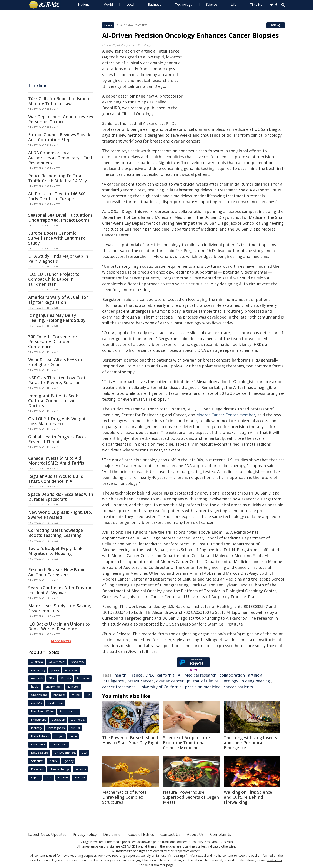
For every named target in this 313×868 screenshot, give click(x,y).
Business (155, 4)
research (37, 678)
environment (54, 687)
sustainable (59, 744)
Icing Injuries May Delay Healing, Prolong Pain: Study (57, 318)
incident (80, 777)
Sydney (69, 761)
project (59, 736)
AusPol (75, 728)
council (76, 695)
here (153, 651)
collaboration (232, 675)
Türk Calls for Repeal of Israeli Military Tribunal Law (59, 101)
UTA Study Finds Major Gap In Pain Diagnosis (58, 259)
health (120, 675)
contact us (275, 860)
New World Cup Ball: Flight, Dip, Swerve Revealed (60, 515)
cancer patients (238, 687)
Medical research (200, 675)
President (37, 769)
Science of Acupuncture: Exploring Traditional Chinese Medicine (187, 743)
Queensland (39, 695)
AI (180, 675)
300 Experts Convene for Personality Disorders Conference (53, 342)
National (84, 4)
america (81, 769)
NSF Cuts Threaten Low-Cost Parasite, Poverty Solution (57, 380)
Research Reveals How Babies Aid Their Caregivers (58, 572)
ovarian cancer (170, 681)
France (136, 675)
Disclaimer (117, 834)
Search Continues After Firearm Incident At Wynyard (60, 590)
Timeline (256, 4)
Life (234, 4)
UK (88, 695)
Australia (37, 662)
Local (130, 4)
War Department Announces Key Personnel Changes (61, 119)
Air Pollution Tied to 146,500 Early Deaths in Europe (57, 196)
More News (61, 641)
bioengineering (256, 681)
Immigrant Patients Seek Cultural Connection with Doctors (53, 401)
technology (78, 720)
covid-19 (37, 703)
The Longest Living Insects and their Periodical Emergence (250, 743)
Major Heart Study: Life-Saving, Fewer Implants (60, 608)
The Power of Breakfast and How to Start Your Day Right (130, 740)
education (58, 720)
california (166, 675)
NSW (52, 678)
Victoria (66, 678)
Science (212, 4)
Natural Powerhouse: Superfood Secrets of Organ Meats (191, 797)
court (49, 777)
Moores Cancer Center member (226, 415)
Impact (35, 777)
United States (40, 736)
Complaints (229, 834)
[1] (187, 855)
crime (73, 736)
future (54, 761)
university (78, 662)
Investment (38, 720)
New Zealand (40, 753)
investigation (56, 728)
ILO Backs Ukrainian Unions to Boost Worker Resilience (59, 627)
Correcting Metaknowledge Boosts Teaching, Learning (56, 533)
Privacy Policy (88, 834)
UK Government (65, 753)
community (38, 670)
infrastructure (69, 711)
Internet (63, 777)
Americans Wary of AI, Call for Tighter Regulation (58, 300)
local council (56, 703)
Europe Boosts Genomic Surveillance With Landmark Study (57, 238)
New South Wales (43, 711)
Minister (74, 687)
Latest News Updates (48, 834)
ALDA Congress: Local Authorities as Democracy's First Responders (60, 158)
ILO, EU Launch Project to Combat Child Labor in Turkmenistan (54, 279)
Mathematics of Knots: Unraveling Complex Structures (125, 797)
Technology (184, 4)
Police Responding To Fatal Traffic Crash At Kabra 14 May (58, 178)
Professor (83, 678)
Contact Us (177, 834)
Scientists (37, 761)
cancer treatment (119, 687)
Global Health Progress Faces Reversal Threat (57, 439)
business (60, 695)
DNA (150, 675)
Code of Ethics (147, 834)
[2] (190, 855)
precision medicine (203, 687)
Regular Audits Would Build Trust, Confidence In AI (56, 479)
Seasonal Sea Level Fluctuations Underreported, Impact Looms (60, 218)
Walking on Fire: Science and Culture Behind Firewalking (248, 797)
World (108, 4)
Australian (72, 670)
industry (37, 728)
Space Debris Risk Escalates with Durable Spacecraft (61, 497)
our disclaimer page (159, 865)
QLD (84, 753)
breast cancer (140, 681)
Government (57, 662)
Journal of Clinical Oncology (213, 681)
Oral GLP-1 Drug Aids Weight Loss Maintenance (57, 421)
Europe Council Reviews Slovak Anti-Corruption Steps (59, 137)
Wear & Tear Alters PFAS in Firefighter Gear (55, 362)
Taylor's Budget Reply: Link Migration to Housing (55, 551)
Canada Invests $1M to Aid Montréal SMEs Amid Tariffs (56, 461)
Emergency (38, 744)
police (55, 670)
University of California (160, 687)
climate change (60, 769)
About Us (203, 834)
